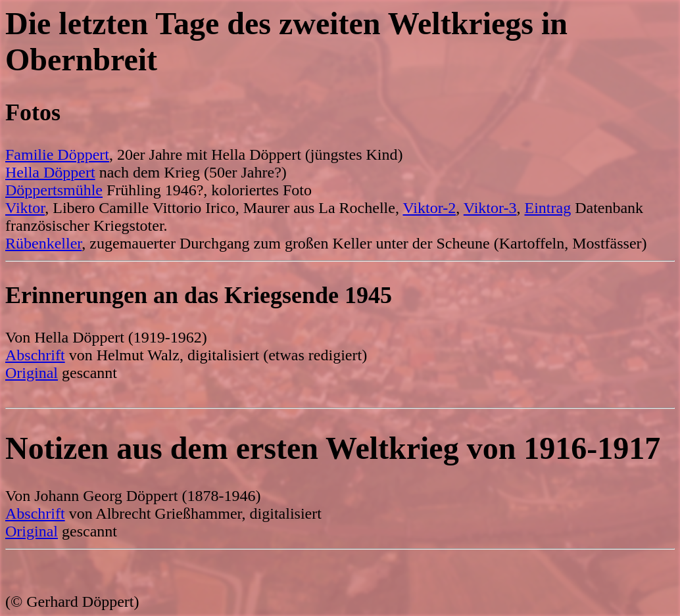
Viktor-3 (490, 208)
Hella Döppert (50, 172)
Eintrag (548, 208)
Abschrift (35, 355)
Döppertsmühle (54, 190)
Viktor (25, 208)
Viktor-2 (429, 208)
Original (32, 373)
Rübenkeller (43, 243)
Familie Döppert (57, 154)
